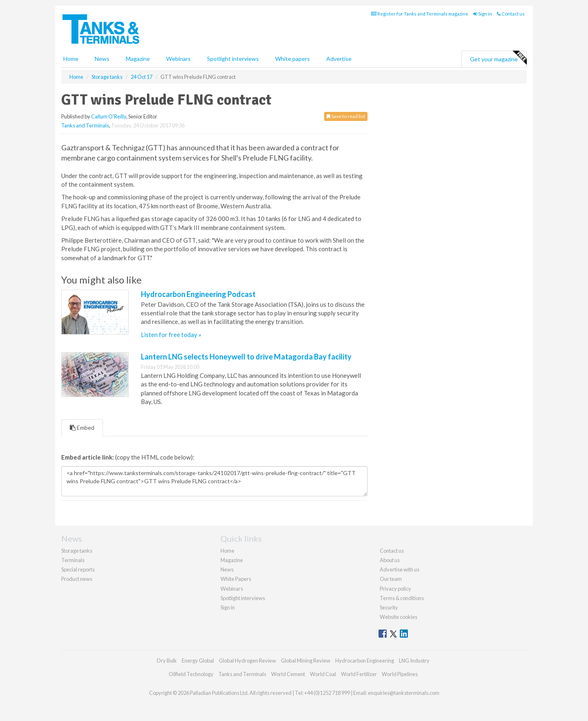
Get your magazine (498, 58)
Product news (77, 579)
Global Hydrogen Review (247, 661)
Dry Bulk (167, 661)
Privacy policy (395, 589)
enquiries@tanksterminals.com (404, 693)
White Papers (236, 579)
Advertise (339, 59)
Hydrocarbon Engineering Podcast (198, 294)
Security (389, 607)
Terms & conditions (402, 598)
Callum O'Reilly (109, 116)
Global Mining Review (306, 661)
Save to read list (346, 116)
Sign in (483, 14)
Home (71, 59)
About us (390, 560)
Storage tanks (77, 551)
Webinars (178, 59)
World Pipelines (400, 674)
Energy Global (198, 661)
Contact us (511, 14)
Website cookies (399, 617)
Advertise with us (400, 569)
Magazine (138, 59)
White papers (293, 59)
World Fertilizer (359, 674)
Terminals (73, 560)
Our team (391, 579)
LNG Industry (414, 661)
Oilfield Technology (191, 674)
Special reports (78, 569)
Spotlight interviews (233, 59)
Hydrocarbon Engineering (365, 661)
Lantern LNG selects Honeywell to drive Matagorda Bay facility (246, 357)
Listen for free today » (171, 335)
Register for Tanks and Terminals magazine (420, 14)
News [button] (102, 59)
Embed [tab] (82, 427)
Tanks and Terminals (85, 125)
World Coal (323, 674)
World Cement (288, 674)
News (227, 569)
